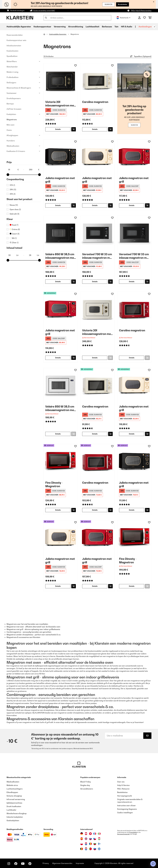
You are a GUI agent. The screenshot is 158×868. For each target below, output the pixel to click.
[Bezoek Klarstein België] (82, 849)
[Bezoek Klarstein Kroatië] (86, 844)
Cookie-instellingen (125, 813)
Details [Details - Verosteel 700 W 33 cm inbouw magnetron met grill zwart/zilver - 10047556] (132, 282)
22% (12, 185)
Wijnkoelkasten (13, 146)
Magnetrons (12, 120)
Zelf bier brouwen (14, 109)
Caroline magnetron (95, 102)
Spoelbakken (12, 56)
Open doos (15, 209)
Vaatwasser (12, 93)
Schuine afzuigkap (14, 796)
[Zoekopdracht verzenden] (46, 18)
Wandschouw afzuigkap (17, 813)
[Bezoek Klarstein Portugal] (90, 849)
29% (13, 189)
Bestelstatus (122, 792)
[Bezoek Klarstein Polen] (82, 844)
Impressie (80, 863)
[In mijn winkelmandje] (74, 129)
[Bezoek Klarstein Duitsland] (82, 834)
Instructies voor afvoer (126, 805)
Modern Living (12, 72)
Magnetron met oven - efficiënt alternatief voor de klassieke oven (33, 627)
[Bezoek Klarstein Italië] (99, 834)
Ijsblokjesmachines (14, 803)
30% (13, 194)
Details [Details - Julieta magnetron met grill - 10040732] (132, 205)
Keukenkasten (12, 51)
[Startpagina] (46, 34)
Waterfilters (12, 61)
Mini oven (10, 125)
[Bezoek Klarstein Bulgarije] (95, 844)
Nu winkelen (123, 4)
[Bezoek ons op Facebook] (16, 864)
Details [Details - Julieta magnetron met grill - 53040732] (95, 586)
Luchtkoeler (11, 810)
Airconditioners (87, 789)
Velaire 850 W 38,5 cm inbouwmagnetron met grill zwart (60, 256)
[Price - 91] (13, 170)
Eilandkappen (12, 792)
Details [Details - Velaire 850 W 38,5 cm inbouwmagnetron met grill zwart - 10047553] (58, 282)
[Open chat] (153, 864)
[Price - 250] (34, 170)
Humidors (11, 141)
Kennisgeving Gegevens (127, 809)
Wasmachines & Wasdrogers (19, 88)
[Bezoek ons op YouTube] (23, 864)
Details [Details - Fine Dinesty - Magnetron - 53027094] (58, 510)
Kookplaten (11, 114)
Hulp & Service (123, 785)
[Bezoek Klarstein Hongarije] (99, 839)
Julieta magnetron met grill (60, 180)
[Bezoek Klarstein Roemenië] (90, 844)
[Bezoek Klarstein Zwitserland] (90, 834)
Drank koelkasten (14, 806)
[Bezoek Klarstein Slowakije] (90, 839)
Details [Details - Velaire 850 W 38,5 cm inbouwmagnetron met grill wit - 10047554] (58, 434)
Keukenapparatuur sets (16, 40)
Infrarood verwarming (16, 799)
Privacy (46, 863)
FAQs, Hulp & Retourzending (141, 11)
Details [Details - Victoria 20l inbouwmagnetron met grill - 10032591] (58, 129)
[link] (61, 80)
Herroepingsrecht (125, 796)
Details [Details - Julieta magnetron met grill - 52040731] (132, 434)
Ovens (9, 130)
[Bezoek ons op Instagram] (9, 864)
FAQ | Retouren (123, 789)
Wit (13, 238)
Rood (14, 225)
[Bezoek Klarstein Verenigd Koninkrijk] (86, 839)
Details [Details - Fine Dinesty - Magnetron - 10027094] (132, 586)
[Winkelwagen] (150, 18)
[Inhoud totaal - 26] (34, 255)
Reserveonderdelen (15, 35)
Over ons (121, 782)
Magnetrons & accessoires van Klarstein (23, 637)
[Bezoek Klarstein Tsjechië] (95, 839)
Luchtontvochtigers (15, 789)
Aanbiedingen (145, 27)
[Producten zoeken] (77, 18)
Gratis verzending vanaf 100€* (44, 11)
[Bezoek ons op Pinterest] (30, 864)
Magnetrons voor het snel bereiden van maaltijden (27, 624)
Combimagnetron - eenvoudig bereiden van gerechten (29, 632)
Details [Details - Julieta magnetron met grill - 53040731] (58, 586)
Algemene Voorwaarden (62, 863)
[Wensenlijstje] (145, 18)
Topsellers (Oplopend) (140, 56)
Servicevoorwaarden (123, 834)
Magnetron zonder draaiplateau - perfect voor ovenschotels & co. (34, 635)
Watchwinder (12, 67)
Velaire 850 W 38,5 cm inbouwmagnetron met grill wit (60, 408)
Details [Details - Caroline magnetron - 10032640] (132, 358)
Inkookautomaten (14, 46)
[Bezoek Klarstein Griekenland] (99, 849)
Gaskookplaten (13, 820)
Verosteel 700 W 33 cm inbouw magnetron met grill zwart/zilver (134, 256)
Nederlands (123, 18)
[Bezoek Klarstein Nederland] (86, 849)
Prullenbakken (13, 77)
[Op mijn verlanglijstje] (75, 65)
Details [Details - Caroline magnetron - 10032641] (95, 129)
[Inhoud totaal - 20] (13, 255)
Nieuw (14, 205)
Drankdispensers (14, 98)
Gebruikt (14, 214)
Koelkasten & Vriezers (16, 151)
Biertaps (10, 104)
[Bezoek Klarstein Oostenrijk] (86, 834)
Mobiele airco (12, 785)
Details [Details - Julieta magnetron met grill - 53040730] (132, 510)
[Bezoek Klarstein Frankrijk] (95, 834)
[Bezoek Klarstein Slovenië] (95, 849)
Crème (15, 229)
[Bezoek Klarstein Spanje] (82, 839)
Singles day (85, 785)
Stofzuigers (11, 83)
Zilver (14, 243)
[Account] (139, 18)
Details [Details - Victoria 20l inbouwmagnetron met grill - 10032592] (95, 358)
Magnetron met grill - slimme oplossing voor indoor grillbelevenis (33, 629)
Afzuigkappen (12, 135)
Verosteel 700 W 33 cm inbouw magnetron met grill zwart (97, 256)
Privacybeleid (133, 832)
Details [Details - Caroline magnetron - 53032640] (95, 510)
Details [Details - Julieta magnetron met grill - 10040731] (95, 205)
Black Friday (86, 782)
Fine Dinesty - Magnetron (54, 484)
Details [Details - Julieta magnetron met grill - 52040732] (58, 358)
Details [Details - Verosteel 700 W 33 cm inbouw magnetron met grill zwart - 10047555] (95, 282)
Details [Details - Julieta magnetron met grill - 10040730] (58, 205)
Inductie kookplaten (15, 817)
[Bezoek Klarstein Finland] (99, 844)
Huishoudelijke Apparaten (58, 34)
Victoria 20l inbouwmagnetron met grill (60, 104)
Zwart (15, 234)
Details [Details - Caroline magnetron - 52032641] (95, 434)
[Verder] (154, 27)
